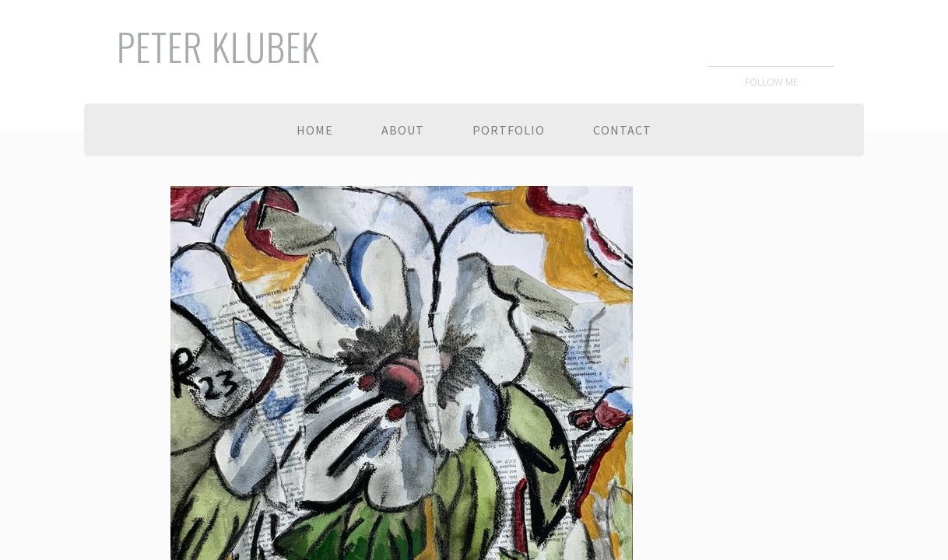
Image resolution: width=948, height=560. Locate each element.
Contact (622, 130)
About (403, 130)
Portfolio (509, 130)
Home (315, 130)
